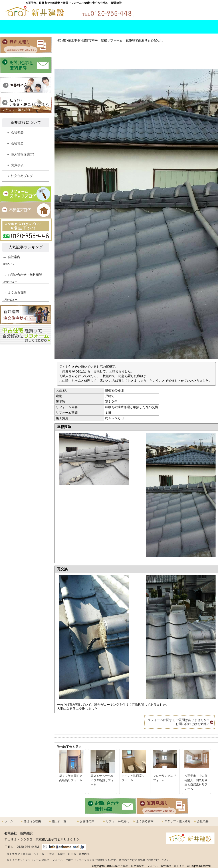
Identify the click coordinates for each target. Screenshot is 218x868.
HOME (9, 27)
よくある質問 (134, 27)
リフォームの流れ (101, 27)
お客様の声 (87, 821)
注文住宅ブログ (22, 176)
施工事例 (74, 40)
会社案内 (14, 257)
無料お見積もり (200, 11)
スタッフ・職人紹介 (167, 27)
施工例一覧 (67, 27)
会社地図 (17, 143)
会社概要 (201, 27)
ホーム (9, 821)
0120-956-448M (28, 847)
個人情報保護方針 (24, 154)
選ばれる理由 (34, 27)
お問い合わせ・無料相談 (160, 11)
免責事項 (17, 165)
